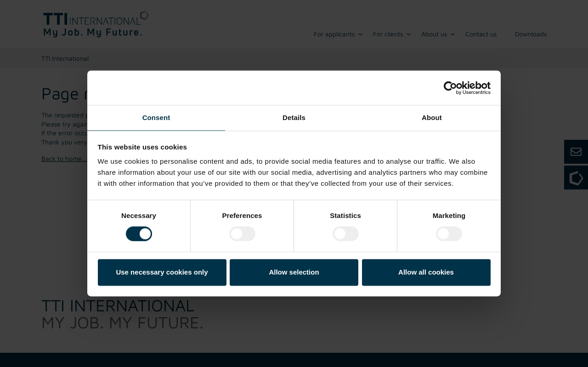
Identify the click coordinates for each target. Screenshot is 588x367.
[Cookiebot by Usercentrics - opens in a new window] (450, 88)
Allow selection (294, 272)
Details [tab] (294, 118)
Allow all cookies (426, 272)
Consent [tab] (156, 118)
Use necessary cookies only (162, 272)
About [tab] (432, 118)
